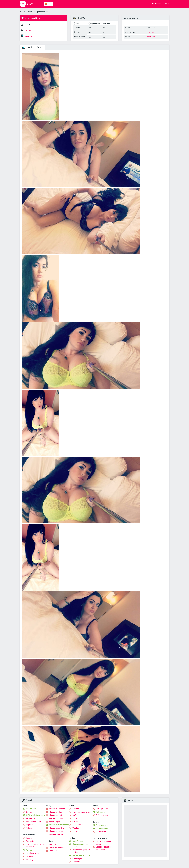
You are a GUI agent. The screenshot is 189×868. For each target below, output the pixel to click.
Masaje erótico (55, 812)
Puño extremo (102, 815)
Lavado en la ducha (34, 853)
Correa (75, 822)
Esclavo (76, 818)
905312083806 (31, 25)
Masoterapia (54, 822)
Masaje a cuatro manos (59, 825)
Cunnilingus (77, 859)
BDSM (75, 815)
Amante (76, 809)
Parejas (29, 850)
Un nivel (29, 812)
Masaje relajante (56, 831)
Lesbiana (53, 851)
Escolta (29, 838)
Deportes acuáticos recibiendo (104, 848)
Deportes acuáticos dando (104, 843)
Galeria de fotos (32, 47)
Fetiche (29, 828)
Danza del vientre (56, 848)
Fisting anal (101, 812)
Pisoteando (77, 831)
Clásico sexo (31, 809)
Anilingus (76, 862)
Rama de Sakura (56, 834)
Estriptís (53, 844)
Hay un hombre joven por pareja (35, 845)
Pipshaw (29, 856)
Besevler (27, 36)
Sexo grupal (31, 818)
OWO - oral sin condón (35, 815)
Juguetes (29, 825)
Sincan (26, 30)
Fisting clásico (102, 809)
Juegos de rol (78, 825)
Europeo (151, 32)
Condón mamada (80, 841)
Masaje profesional (57, 809)
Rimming (29, 860)
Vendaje (76, 828)
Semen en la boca (103, 825)
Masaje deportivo (56, 828)
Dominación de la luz (81, 812)
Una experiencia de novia (80, 845)
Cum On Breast (102, 828)
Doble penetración (33, 822)
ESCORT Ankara (26, 12)
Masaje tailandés (56, 818)
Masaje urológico (56, 815)
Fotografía (30, 841)
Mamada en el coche (81, 855)
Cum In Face (101, 832)
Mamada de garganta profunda (81, 851)
